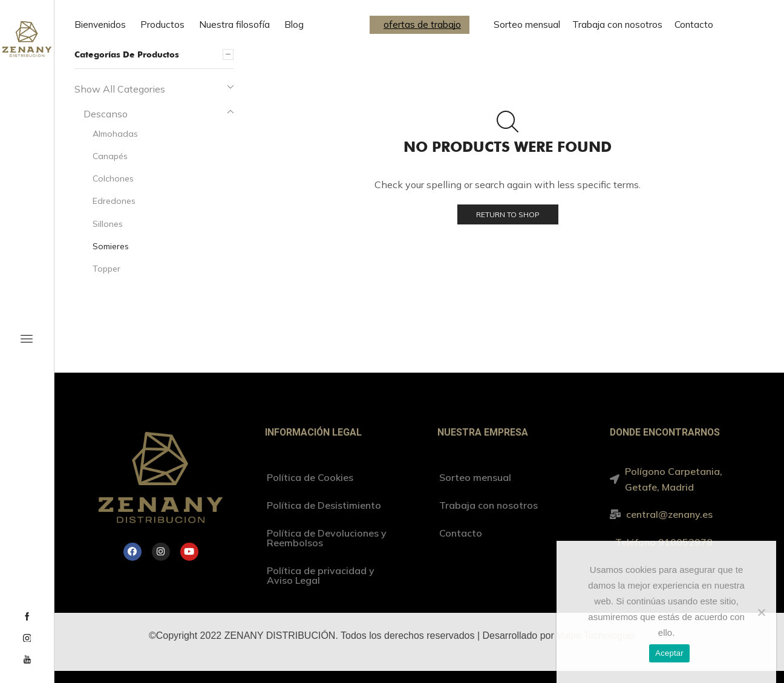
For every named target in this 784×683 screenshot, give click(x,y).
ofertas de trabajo (422, 25)
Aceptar (669, 653)
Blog (294, 25)
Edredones (114, 201)
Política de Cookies (310, 477)
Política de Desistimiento (324, 505)
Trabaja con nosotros (617, 25)
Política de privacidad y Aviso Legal (321, 575)
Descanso (106, 114)
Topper (106, 269)
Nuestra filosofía (234, 25)
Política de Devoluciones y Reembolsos (327, 538)
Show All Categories (120, 89)
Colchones (113, 178)
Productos (162, 25)
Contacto (694, 25)
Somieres (111, 246)
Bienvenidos (100, 25)
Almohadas (115, 134)
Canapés (110, 156)
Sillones (108, 224)
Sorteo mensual (527, 25)
